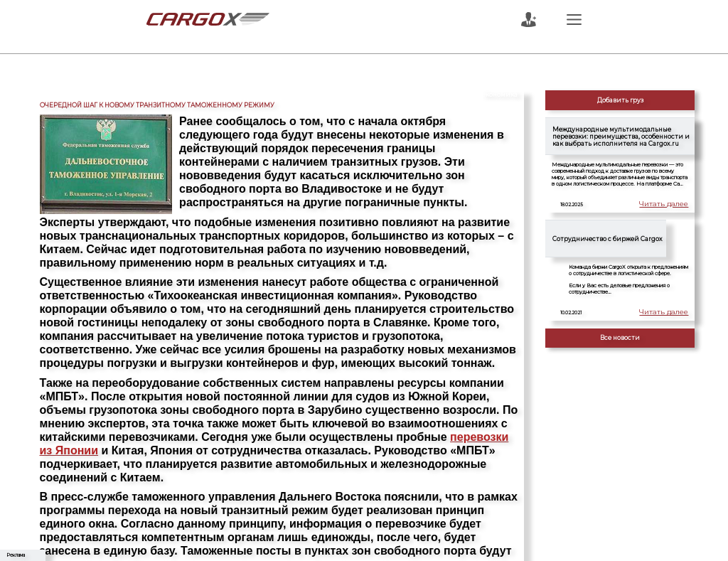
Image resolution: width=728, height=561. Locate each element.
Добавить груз (620, 100)
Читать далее (669, 205)
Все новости (620, 338)
